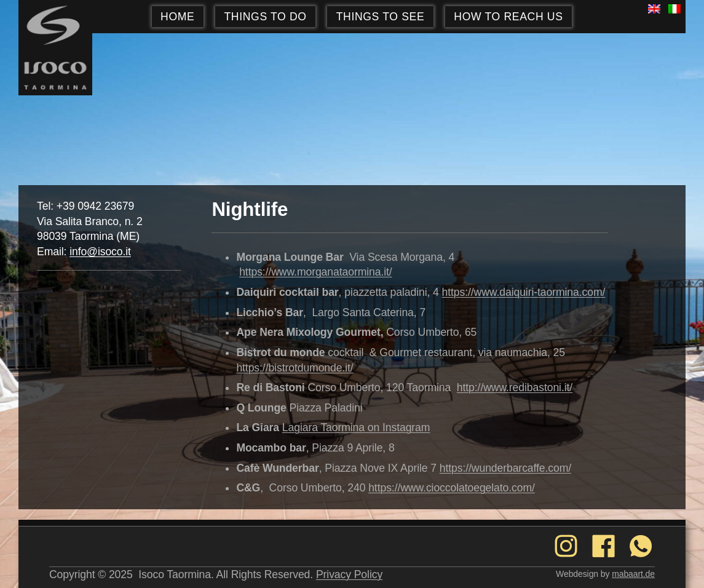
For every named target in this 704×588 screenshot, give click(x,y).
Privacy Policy (349, 574)
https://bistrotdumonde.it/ (295, 368)
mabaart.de (633, 574)
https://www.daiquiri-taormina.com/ (524, 292)
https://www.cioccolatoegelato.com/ (452, 488)
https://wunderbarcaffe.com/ (505, 468)
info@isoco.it (100, 252)
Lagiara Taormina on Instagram (356, 427)
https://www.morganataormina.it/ (315, 272)
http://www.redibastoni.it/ (515, 387)
